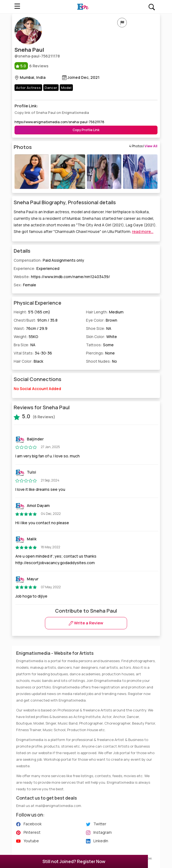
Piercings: (100, 353)
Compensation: (49, 260)
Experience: (37, 268)
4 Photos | (143, 146)
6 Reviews (31, 66)
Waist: (31, 328)
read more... (143, 231)
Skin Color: (101, 337)
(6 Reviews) (35, 416)
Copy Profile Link (86, 130)
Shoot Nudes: (101, 361)
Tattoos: (100, 345)
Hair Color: (28, 361)
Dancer (51, 88)
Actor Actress (28, 88)
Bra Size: (25, 345)
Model (66, 88)
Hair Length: (105, 312)
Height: (32, 312)
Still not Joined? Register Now (74, 861)
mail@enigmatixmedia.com (58, 806)
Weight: (26, 337)
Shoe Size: (99, 328)
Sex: (25, 285)
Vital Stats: (33, 353)
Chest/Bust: (36, 320)
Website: (62, 277)
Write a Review (86, 623)
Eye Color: (102, 320)
